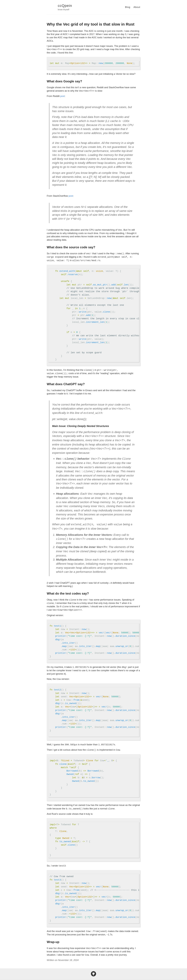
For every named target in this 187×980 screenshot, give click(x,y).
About (137, 7)
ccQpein (65, 6)
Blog (128, 7)
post (62, 96)
